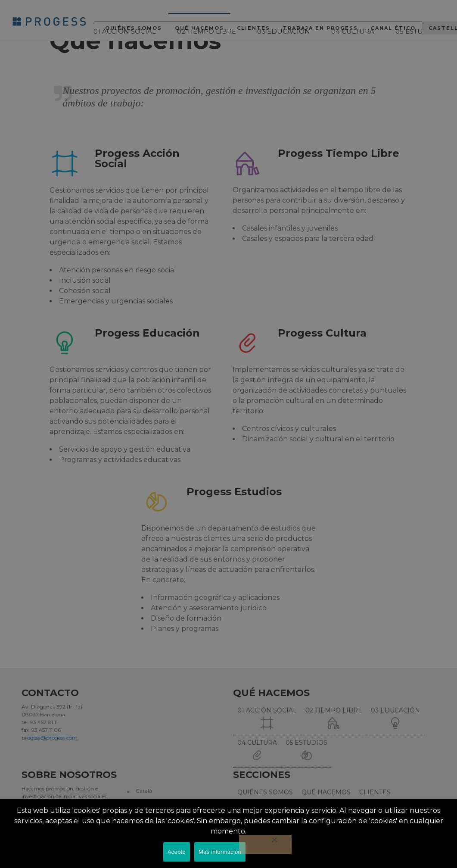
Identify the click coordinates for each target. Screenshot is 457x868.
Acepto (177, 852)
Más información (220, 852)
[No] (265, 845)
